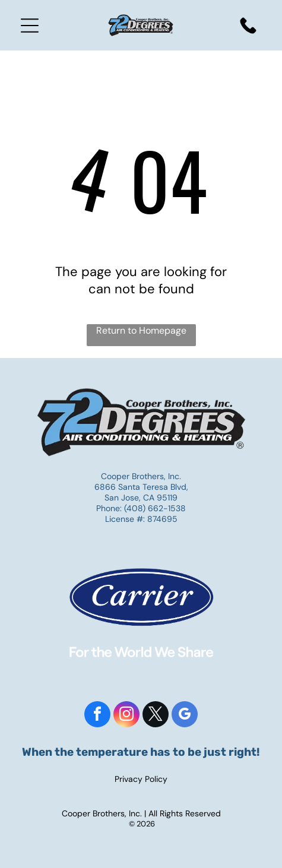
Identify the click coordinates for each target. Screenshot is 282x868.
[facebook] (97, 716)
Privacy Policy (141, 779)
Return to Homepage (141, 330)
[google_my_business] (185, 716)
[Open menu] (30, 26)
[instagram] (126, 716)
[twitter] (156, 716)
